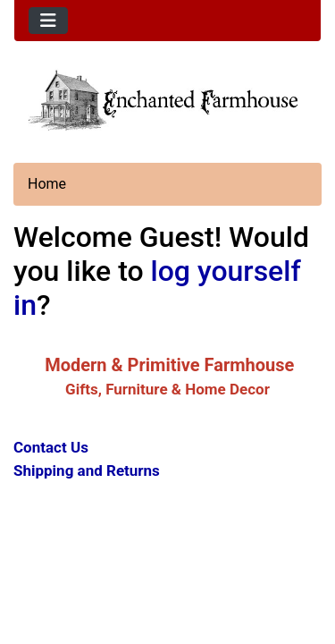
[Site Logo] (167, 99)
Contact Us (51, 447)
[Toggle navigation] (48, 21)
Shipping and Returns (87, 470)
